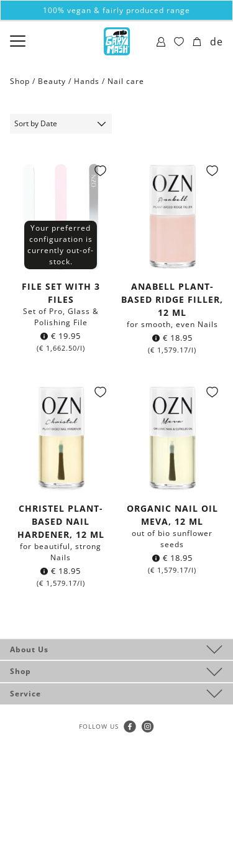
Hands (87, 81)
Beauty (52, 81)
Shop (21, 671)
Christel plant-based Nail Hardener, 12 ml (61, 521)
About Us (29, 649)
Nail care (126, 81)
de (217, 42)
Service (25, 694)
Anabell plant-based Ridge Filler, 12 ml (172, 299)
